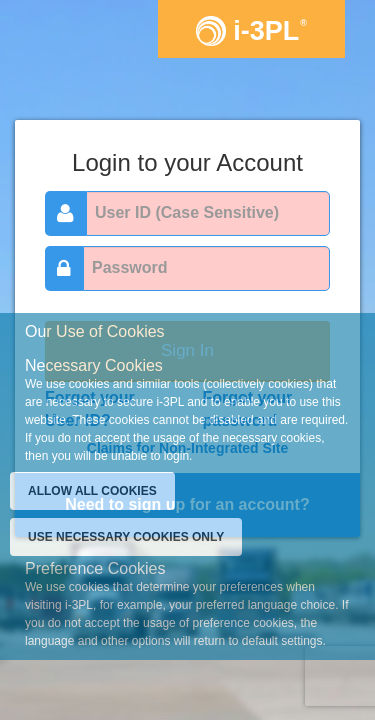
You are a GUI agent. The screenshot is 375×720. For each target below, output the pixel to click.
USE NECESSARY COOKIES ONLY (126, 537)
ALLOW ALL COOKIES (92, 491)
